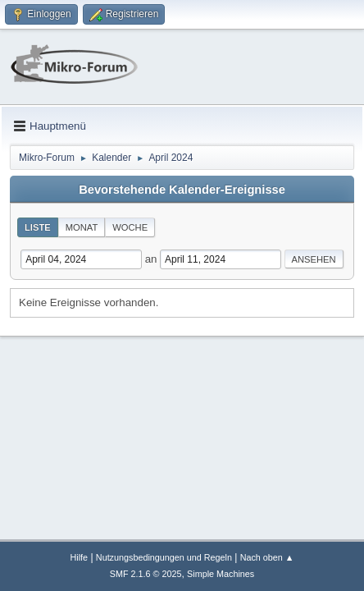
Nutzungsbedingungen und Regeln (164, 557)
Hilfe (79, 557)
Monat (82, 227)
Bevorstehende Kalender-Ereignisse (182, 190)
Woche (130, 227)
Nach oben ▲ (267, 557)
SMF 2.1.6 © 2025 (146, 574)
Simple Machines (221, 574)
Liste (38, 227)
